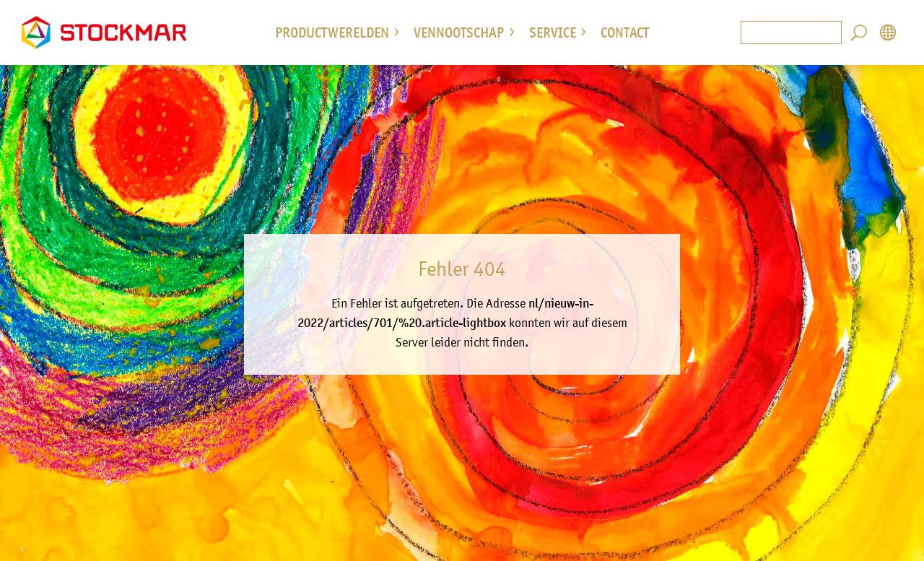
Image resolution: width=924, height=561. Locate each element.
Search (859, 32)
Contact (625, 32)
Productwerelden (332, 32)
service (553, 32)
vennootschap (459, 32)
